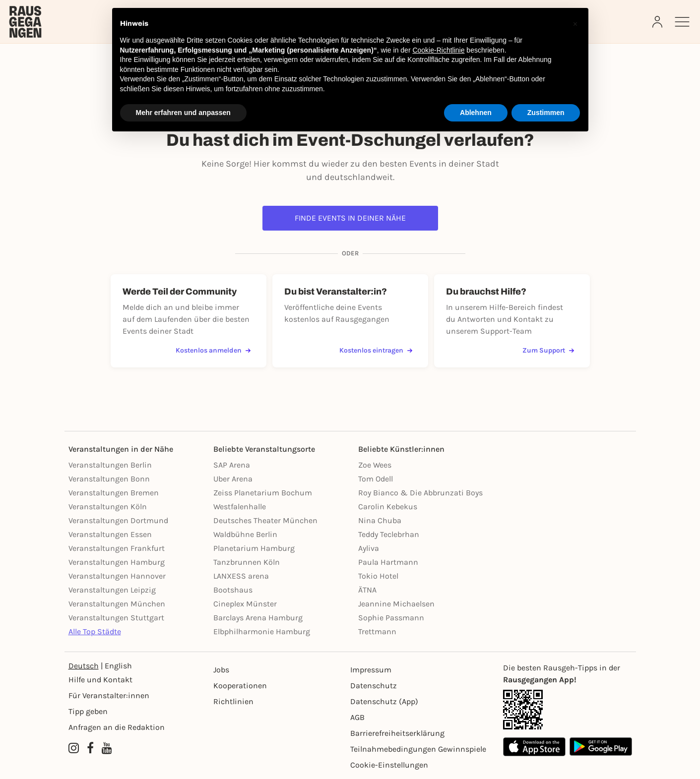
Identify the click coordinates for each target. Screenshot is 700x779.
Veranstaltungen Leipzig (112, 590)
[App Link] (568, 710)
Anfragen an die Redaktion (117, 727)
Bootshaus (233, 590)
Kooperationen (240, 686)
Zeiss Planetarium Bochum (263, 493)
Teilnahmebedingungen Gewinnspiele (418, 749)
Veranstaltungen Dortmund (118, 520)
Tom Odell (376, 479)
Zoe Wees (375, 465)
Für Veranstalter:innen (109, 695)
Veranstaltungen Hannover (117, 576)
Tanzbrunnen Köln (247, 562)
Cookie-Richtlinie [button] (438, 50)
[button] (575, 24)
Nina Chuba (380, 520)
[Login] (658, 22)
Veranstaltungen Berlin (110, 465)
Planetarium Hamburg (254, 548)
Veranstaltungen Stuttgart (116, 618)
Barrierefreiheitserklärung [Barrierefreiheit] (397, 733)
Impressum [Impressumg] (371, 670)
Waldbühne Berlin (245, 534)
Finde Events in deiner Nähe (350, 218)
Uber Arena (233, 479)
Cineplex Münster (245, 604)
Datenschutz (374, 686)
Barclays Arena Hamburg (258, 618)
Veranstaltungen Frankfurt (117, 548)
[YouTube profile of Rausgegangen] (107, 748)
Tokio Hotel (378, 576)
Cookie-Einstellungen (389, 765)
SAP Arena (232, 465)
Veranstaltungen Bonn (109, 479)
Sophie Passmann (391, 618)
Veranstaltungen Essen (110, 534)
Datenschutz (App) (384, 701)
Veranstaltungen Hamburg (117, 562)
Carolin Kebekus (388, 507)
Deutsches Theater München (265, 520)
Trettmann (377, 631)
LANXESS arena (241, 576)
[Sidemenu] (682, 22)
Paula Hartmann (388, 562)
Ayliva (369, 548)
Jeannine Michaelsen (396, 604)
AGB (357, 717)
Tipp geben (88, 711)
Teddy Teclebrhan (389, 534)
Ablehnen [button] (476, 113)
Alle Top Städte (95, 631)
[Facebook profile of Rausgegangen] (90, 748)
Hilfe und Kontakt (100, 680)
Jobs (221, 670)
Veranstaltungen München (117, 604)
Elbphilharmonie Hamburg (262, 631)
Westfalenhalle (240, 507)
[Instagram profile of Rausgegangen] (74, 748)
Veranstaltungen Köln (108, 507)
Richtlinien (233, 701)
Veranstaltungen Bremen (114, 493)
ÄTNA (367, 590)
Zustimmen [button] (546, 113)
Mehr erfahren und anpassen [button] (183, 113)
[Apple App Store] (534, 747)
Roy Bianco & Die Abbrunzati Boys (420, 493)
